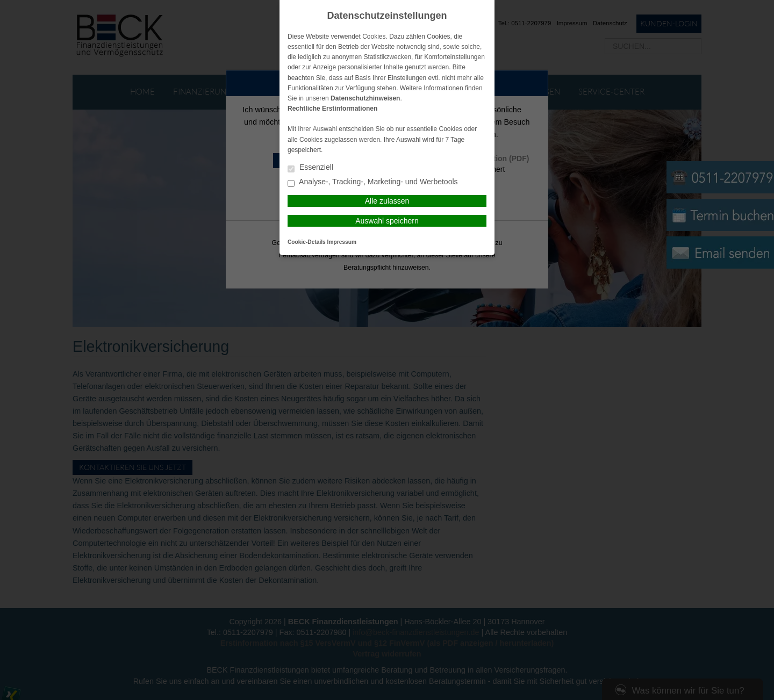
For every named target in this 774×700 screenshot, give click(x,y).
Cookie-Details (307, 242)
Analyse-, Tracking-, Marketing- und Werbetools (373, 182)
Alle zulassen (387, 201)
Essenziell (310, 168)
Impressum (342, 242)
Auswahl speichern (387, 221)
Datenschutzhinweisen (365, 98)
